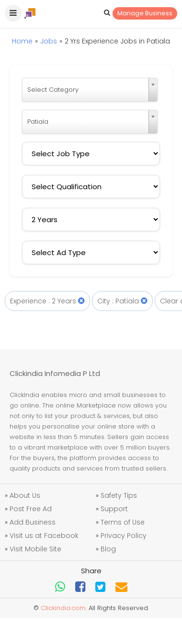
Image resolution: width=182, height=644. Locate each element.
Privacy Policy (124, 536)
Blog (108, 549)
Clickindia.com (63, 608)
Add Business (33, 522)
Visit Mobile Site (35, 549)
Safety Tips (119, 495)
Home (22, 41)
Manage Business (145, 13)
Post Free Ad (31, 509)
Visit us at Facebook (44, 536)
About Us (25, 495)
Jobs (49, 41)
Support (114, 509)
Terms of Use (123, 522)
